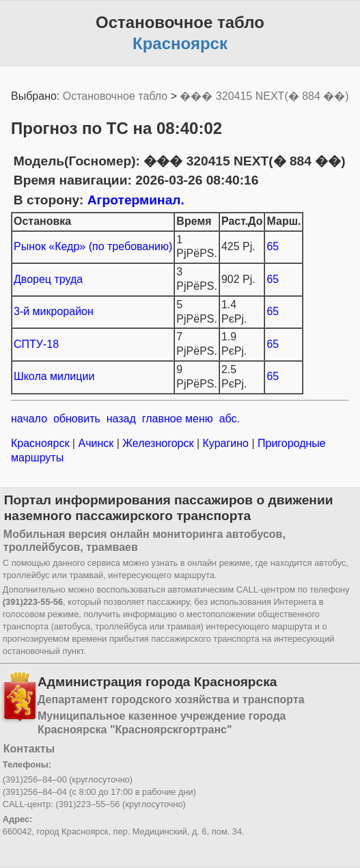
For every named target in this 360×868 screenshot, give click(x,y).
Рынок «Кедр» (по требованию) (93, 246)
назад (121, 419)
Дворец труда (48, 279)
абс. (230, 419)
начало (29, 419)
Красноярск (42, 443)
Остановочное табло (115, 96)
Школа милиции (54, 376)
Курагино (225, 443)
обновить (77, 419)
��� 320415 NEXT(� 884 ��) (264, 96)
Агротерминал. (136, 200)
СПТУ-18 (36, 344)
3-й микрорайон (54, 311)
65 (273, 246)
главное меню (178, 419)
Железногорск (158, 443)
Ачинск (96, 443)
